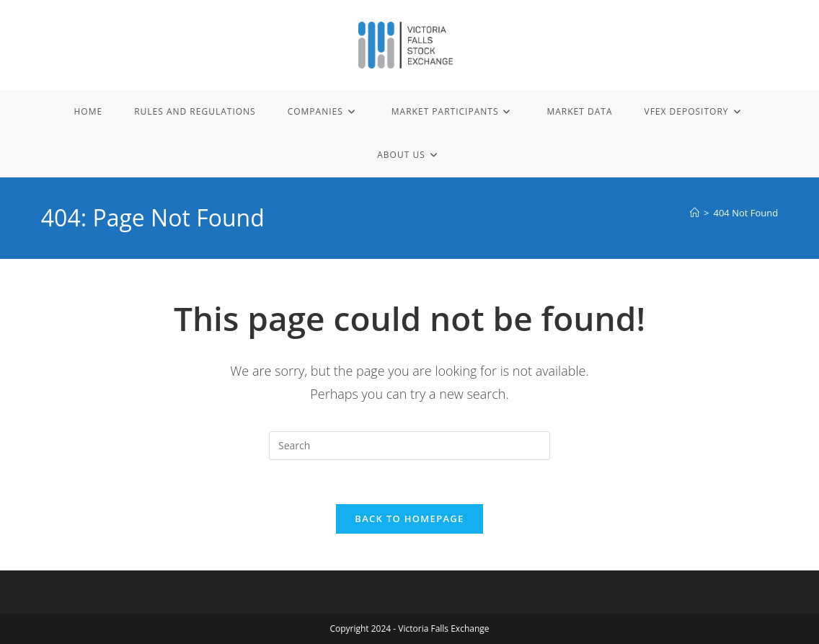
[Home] (695, 213)
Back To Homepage (409, 519)
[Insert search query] (409, 446)
